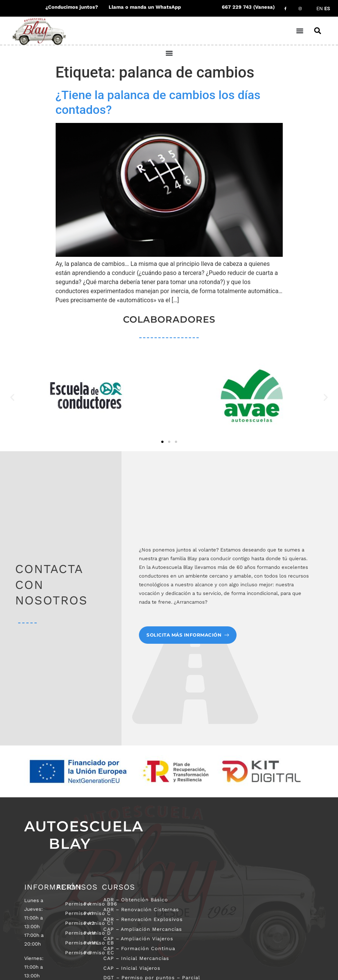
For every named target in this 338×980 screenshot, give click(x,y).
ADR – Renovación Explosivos (144, 919)
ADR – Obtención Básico (136, 900)
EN (320, 9)
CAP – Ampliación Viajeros (139, 939)
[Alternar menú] (301, 31)
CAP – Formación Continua (140, 949)
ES (327, 9)
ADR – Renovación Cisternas (142, 909)
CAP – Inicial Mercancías (137, 959)
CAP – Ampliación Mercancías (143, 929)
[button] (318, 30)
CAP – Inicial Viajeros (132, 968)
